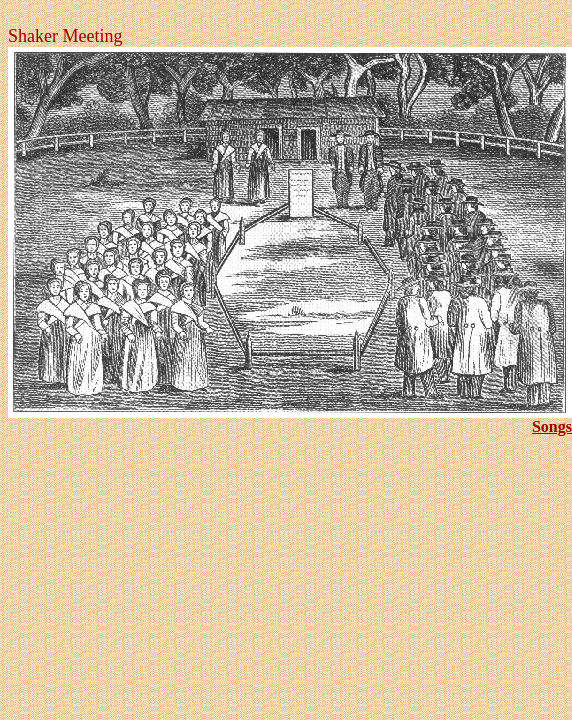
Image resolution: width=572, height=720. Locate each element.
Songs (552, 426)
